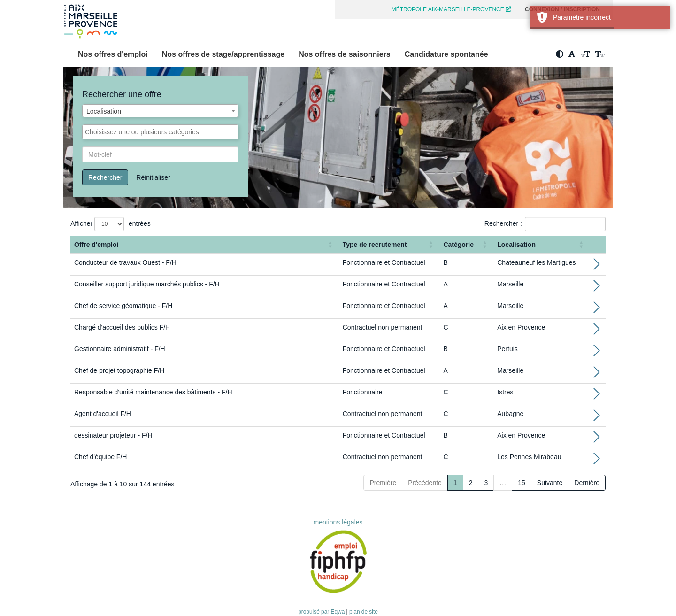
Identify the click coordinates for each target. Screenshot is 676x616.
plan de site (364, 612)
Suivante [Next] (550, 483)
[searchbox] (160, 132)
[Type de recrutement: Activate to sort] (389, 245)
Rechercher (105, 177)
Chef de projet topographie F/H (119, 370)
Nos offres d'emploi (113, 54)
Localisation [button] (516, 245)
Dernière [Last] (587, 483)
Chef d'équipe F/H (100, 457)
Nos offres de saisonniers (345, 54)
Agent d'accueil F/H (103, 414)
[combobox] (160, 111)
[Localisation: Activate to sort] (542, 245)
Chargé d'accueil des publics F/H (122, 327)
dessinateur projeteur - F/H (113, 435)
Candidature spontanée (446, 54)
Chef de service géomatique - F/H (123, 306)
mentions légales (338, 522)
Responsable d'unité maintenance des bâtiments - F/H (153, 392)
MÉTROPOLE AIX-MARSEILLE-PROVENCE (451, 9)
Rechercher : (503, 223)
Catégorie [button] (458, 245)
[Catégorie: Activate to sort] (466, 245)
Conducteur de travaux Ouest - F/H (125, 262)
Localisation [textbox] (104, 111)
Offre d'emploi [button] (96, 245)
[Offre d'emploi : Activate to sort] (205, 245)
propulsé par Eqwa (322, 612)
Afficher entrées (111, 224)
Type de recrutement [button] (375, 245)
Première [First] (383, 483)
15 (522, 483)
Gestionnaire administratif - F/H (120, 349)
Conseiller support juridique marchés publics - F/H (147, 284)
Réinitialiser (153, 177)
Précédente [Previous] (425, 483)
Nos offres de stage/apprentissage (223, 54)
